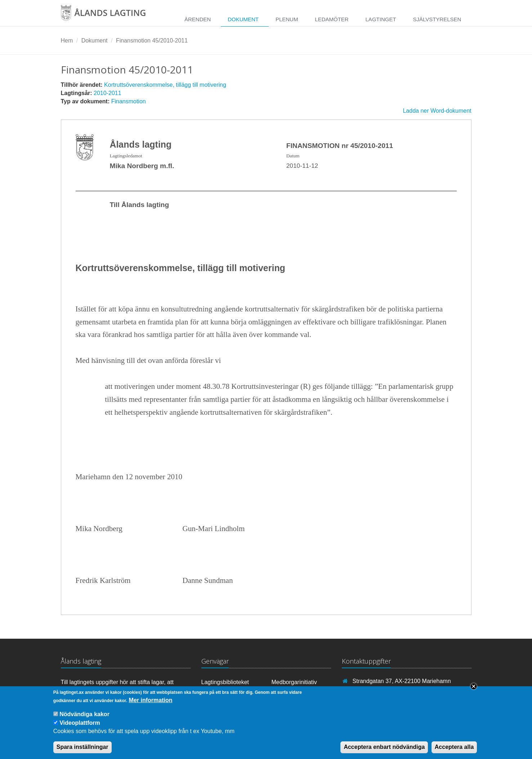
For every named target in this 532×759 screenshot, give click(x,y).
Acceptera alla (454, 751)
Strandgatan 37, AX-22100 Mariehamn (402, 681)
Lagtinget (381, 19)
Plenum (287, 19)
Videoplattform (80, 727)
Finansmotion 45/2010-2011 (152, 41)
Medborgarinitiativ (294, 682)
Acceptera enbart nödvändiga (384, 751)
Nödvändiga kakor (84, 719)
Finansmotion (129, 101)
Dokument (243, 19)
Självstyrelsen (437, 19)
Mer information (151, 704)
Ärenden (198, 19)
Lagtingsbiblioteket (225, 682)
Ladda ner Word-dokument (437, 111)
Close (474, 691)
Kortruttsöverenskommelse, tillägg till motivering (165, 85)
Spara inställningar (82, 751)
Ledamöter (332, 19)
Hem (67, 41)
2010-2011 (108, 93)
